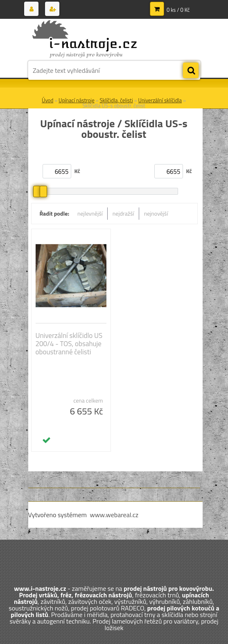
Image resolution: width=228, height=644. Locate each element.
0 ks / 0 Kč (178, 10)
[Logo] (85, 40)
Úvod (47, 100)
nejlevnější (90, 213)
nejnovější (156, 213)
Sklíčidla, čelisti (116, 100)
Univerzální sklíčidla (160, 100)
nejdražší (123, 213)
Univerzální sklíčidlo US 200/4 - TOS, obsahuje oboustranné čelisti (69, 344)
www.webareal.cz (114, 515)
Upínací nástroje (77, 100)
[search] (191, 71)
